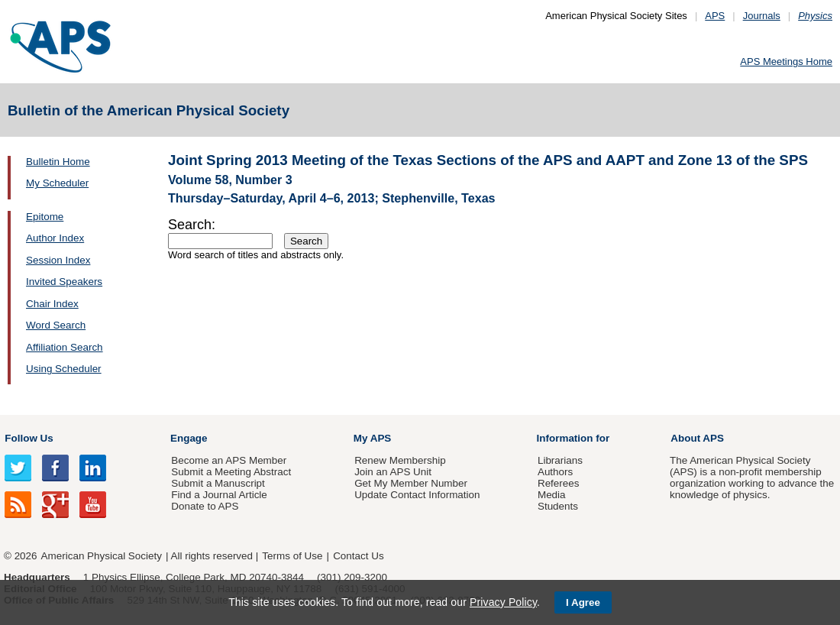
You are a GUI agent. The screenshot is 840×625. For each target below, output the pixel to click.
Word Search (56, 325)
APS (715, 16)
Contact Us (358, 556)
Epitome (45, 217)
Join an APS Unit (393, 472)
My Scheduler (57, 183)
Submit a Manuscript (218, 483)
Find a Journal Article (219, 495)
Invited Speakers (64, 282)
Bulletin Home (58, 162)
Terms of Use (292, 556)
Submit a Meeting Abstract (231, 472)
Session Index (58, 260)
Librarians (560, 460)
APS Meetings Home (786, 62)
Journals (762, 16)
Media (552, 495)
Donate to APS (205, 506)
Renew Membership (400, 460)
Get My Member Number (411, 483)
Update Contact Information (417, 495)
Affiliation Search (65, 347)
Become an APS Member (229, 460)
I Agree (583, 602)
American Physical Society (102, 556)
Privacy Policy (503, 602)
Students (558, 506)
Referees (559, 483)
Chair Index (52, 304)
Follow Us (29, 438)
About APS (697, 438)
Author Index (55, 238)
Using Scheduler (64, 369)
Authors (555, 472)
